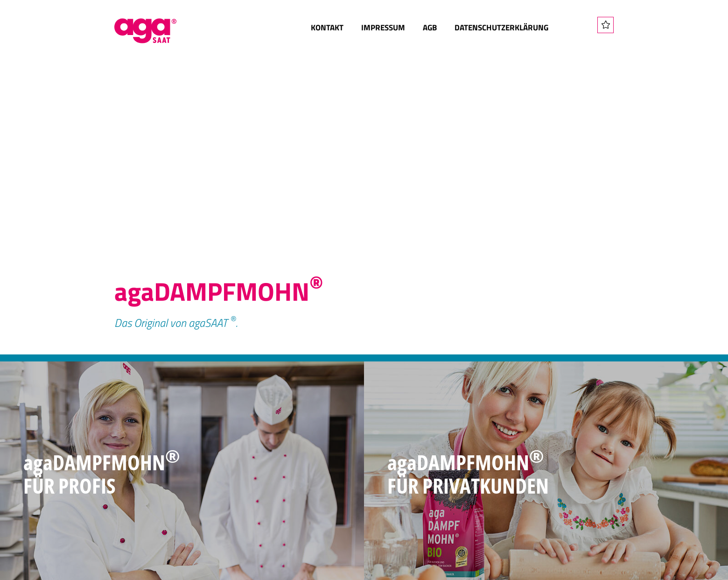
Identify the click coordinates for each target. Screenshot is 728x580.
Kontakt (327, 28)
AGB (430, 28)
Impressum (383, 28)
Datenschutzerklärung (501, 28)
